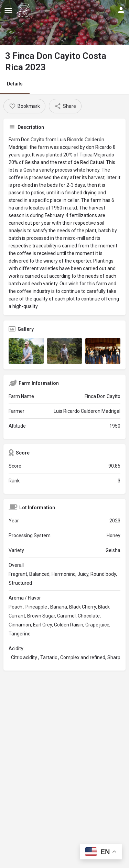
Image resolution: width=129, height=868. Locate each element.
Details (15, 84)
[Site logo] (24, 10)
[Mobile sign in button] (121, 10)
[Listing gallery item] (26, 351)
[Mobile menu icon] (8, 11)
